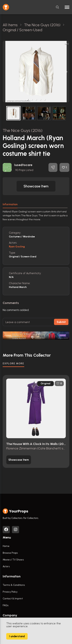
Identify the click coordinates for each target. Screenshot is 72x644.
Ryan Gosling (17, 247)
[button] (27, 100)
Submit (61, 322)
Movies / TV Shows (13, 560)
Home (6, 546)
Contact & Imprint (13, 599)
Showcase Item (36, 186)
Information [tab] (10, 204)
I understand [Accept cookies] (17, 636)
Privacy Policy (10, 592)
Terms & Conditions (14, 585)
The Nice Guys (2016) (23, 130)
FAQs (6, 605)
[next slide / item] (67, 72)
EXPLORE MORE (13, 363)
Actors (6, 566)
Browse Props (10, 553)
